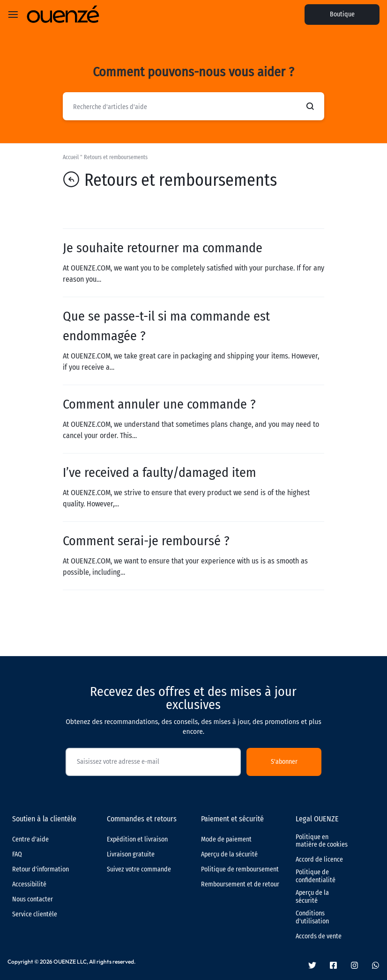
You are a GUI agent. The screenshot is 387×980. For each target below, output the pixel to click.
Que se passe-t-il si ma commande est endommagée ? (166, 326)
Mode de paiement (226, 840)
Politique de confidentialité (316, 876)
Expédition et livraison (137, 840)
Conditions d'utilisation (312, 918)
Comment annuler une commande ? (159, 404)
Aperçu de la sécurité (229, 855)
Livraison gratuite (131, 855)
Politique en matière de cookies (322, 841)
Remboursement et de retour (240, 885)
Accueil (71, 157)
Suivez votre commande (139, 870)
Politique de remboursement (240, 870)
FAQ (17, 855)
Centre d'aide (30, 840)
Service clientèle (35, 914)
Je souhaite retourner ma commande (163, 248)
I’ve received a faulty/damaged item (160, 472)
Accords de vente (319, 936)
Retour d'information (41, 870)
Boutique (342, 14)
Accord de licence (319, 860)
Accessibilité (29, 885)
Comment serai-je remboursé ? (146, 541)
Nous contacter (33, 900)
